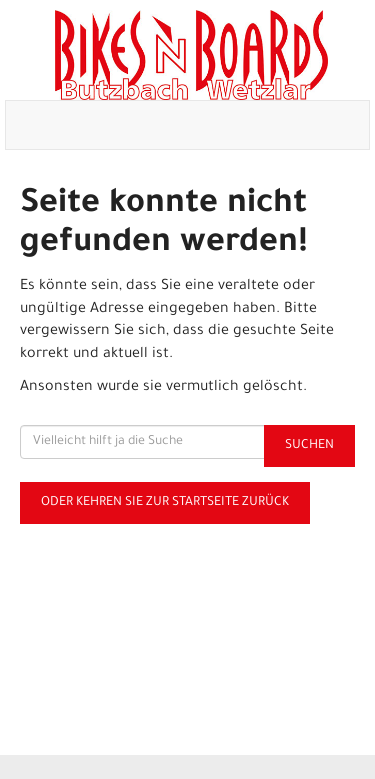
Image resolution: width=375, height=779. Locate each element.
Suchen (309, 446)
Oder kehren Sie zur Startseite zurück (165, 503)
